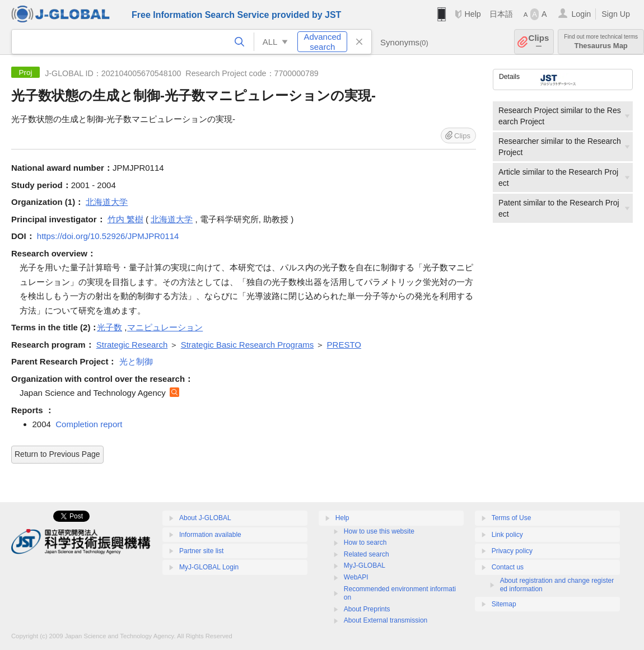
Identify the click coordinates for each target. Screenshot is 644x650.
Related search (367, 554)
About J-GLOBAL (205, 518)
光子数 (109, 327)
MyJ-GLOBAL (365, 565)
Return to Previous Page (57, 454)
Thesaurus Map (601, 42)
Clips (539, 42)
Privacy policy (512, 551)
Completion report (89, 424)
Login (581, 14)
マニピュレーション (165, 327)
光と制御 (136, 361)
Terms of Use (512, 518)
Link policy (507, 535)
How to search (365, 543)
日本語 (501, 14)
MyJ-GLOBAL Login (209, 567)
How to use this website (379, 531)
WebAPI (356, 577)
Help (472, 14)
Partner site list (201, 551)
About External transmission (386, 620)
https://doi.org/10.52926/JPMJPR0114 (108, 236)
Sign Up (616, 14)
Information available (210, 535)
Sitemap (504, 604)
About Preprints (367, 609)
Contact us (508, 567)
